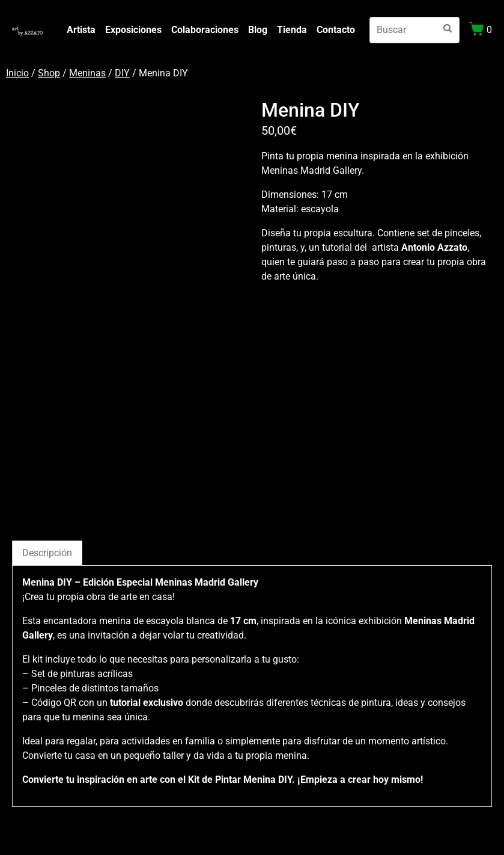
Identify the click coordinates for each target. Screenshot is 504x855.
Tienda (292, 30)
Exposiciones (133, 30)
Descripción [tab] (47, 553)
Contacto (336, 30)
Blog (258, 30)
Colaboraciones (205, 30)
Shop (49, 73)
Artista (81, 30)
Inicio (17, 73)
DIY (122, 73)
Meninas (87, 73)
